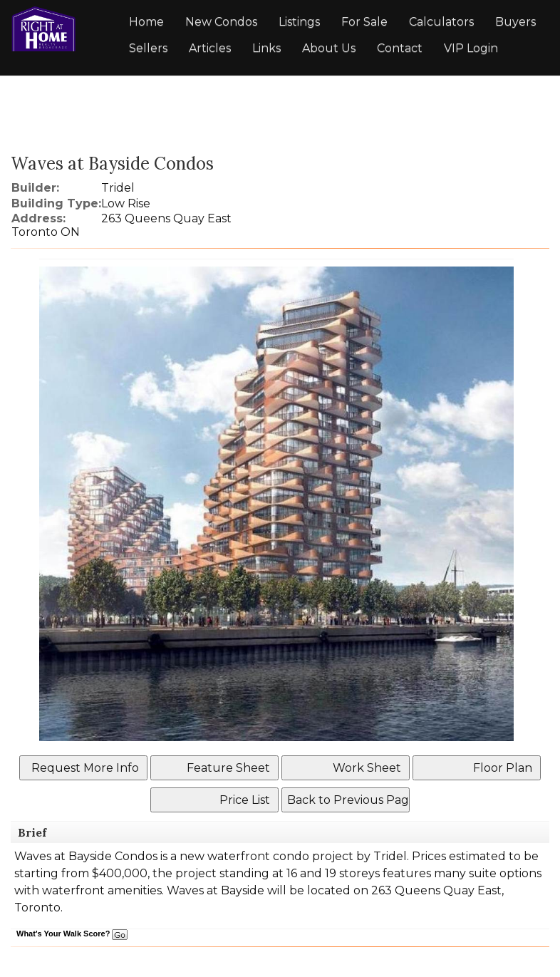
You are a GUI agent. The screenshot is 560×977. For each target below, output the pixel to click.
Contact (400, 48)
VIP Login (471, 48)
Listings (299, 22)
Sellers (148, 48)
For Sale (364, 22)
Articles (210, 48)
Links (266, 48)
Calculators (441, 22)
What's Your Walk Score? (72, 934)
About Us (329, 48)
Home (146, 22)
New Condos (221, 22)
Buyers (515, 22)
